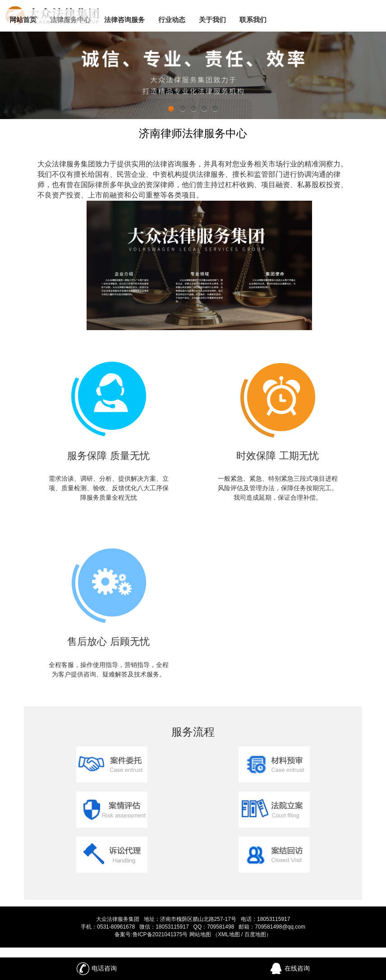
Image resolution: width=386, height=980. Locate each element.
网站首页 (23, 20)
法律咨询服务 (124, 20)
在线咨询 (289, 969)
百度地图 (255, 934)
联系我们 (253, 20)
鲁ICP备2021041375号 (160, 934)
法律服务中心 (70, 20)
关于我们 (212, 20)
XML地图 (229, 934)
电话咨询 (96, 969)
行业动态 (172, 20)
